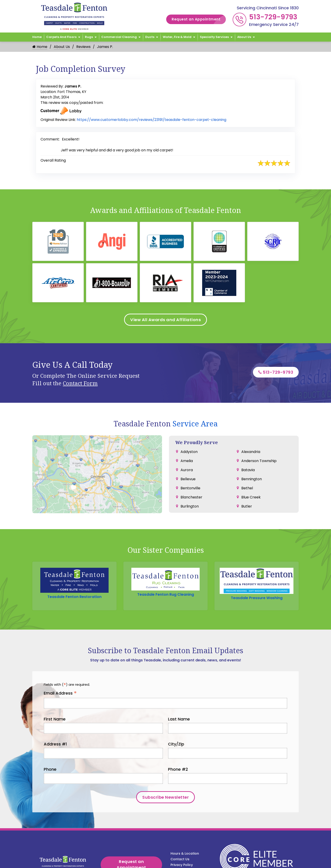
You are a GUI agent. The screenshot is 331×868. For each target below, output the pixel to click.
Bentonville (190, 488)
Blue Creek (251, 497)
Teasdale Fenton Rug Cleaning (166, 594)
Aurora (187, 470)
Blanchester (191, 497)
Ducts (150, 37)
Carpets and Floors (61, 37)
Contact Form (80, 383)
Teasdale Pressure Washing (257, 598)
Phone (50, 769)
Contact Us (180, 859)
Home (37, 37)
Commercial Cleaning (119, 37)
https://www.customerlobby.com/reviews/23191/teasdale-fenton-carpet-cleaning (151, 120)
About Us (244, 37)
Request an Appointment (199, 19)
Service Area (195, 424)
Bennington (252, 479)
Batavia (248, 470)
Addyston (189, 452)
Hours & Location (185, 854)
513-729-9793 (273, 17)
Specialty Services (214, 37)
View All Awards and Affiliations (165, 320)
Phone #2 (178, 769)
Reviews (83, 47)
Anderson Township (259, 461)
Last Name (179, 719)
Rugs (89, 37)
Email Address (60, 693)
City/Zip (176, 744)
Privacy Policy (182, 865)
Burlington (190, 506)
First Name (55, 719)
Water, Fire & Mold (177, 37)
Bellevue (188, 479)
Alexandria (251, 452)
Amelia (187, 461)
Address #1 (55, 744)
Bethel (247, 488)
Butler (247, 506)
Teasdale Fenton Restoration (74, 597)
